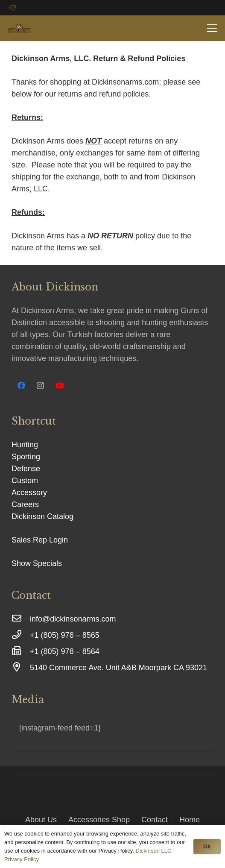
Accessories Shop (99, 820)
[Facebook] (21, 386)
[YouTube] (60, 386)
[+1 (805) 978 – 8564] (21, 651)
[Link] (19, 28)
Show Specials (37, 563)
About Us (41, 820)
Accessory (29, 493)
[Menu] (212, 28)
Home (190, 820)
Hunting (25, 445)
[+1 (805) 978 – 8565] (21, 635)
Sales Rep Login (40, 540)
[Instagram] (40, 386)
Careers (25, 504)
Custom (25, 481)
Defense (26, 469)
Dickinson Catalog (42, 516)
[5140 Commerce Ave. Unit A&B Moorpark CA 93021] (21, 668)
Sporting (26, 457)
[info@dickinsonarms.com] (21, 619)
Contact (155, 820)
